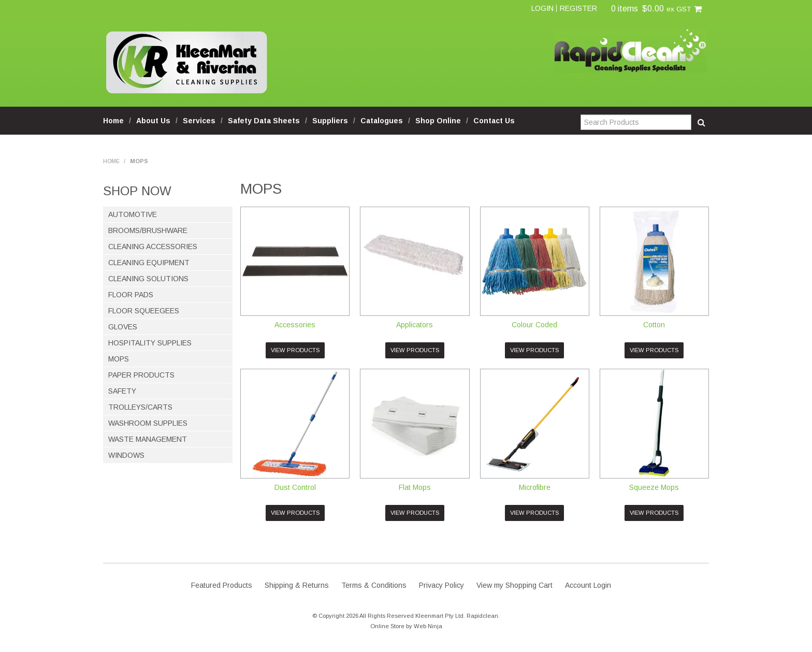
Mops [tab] (119, 359)
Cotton (654, 325)
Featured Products (222, 585)
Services (199, 121)
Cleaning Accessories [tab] (153, 247)
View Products (295, 350)
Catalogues (382, 121)
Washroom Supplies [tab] (148, 423)
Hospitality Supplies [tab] (150, 343)
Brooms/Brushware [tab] (148, 230)
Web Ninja (428, 626)
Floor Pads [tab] (131, 295)
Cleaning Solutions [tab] (148, 279)
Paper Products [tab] (141, 375)
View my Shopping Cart (514, 585)
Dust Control (295, 487)
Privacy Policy (441, 585)
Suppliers (330, 121)
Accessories (295, 325)
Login (542, 8)
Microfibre (535, 487)
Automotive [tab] (133, 214)
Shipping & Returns (297, 585)
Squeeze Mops (654, 487)
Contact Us (494, 121)
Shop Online (438, 121)
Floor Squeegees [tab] (144, 311)
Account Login (588, 585)
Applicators (415, 325)
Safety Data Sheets (264, 121)
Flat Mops (415, 487)
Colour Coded (534, 325)
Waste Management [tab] (148, 439)
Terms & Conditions (374, 585)
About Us (153, 121)
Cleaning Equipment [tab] (149, 263)
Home (113, 121)
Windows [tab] (126, 455)
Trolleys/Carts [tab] (140, 407)
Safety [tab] (122, 391)
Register (578, 8)
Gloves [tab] (123, 327)
